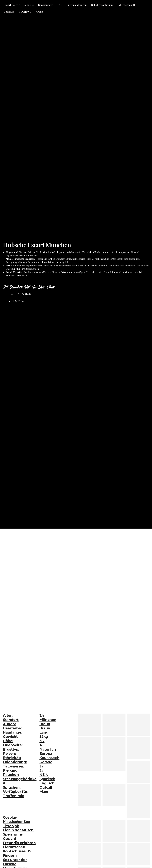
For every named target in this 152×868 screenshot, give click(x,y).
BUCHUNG (25, 12)
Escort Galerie (12, 5)
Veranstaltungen (77, 5)
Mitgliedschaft (127, 5)
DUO (61, 5)
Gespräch (9, 12)
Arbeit (39, 12)
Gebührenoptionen (102, 5)
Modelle (29, 5)
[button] (103, 5)
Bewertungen (46, 5)
